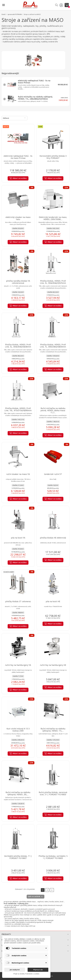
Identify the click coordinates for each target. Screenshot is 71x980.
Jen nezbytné (15, 970)
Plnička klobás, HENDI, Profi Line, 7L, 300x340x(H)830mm (53, 346)
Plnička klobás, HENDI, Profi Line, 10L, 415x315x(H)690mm (18, 409)
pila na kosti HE (53, 601)
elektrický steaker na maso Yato (18, 218)
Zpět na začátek (35, 897)
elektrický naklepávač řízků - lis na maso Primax (34, 82)
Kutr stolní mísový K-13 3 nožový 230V (18, 730)
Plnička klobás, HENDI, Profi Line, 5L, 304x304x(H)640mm (18, 346)
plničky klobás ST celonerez (18, 601)
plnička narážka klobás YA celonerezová (18, 282)
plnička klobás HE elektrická (53, 538)
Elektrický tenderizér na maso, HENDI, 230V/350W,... (53, 218)
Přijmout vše (38, 970)
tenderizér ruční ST (53, 474)
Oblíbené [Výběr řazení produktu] (15, 118)
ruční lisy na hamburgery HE (53, 665)
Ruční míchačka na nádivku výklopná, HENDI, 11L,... (53, 730)
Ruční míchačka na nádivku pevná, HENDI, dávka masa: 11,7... (53, 410)
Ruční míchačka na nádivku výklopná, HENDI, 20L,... (18, 793)
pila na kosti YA (18, 538)
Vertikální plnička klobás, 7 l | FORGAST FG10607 (18, 857)
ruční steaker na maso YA (18, 474)
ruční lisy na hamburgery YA (18, 665)
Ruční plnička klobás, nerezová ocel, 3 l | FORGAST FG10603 (53, 793)
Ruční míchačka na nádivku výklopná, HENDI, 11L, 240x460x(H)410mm (35, 98)
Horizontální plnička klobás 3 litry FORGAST (53, 157)
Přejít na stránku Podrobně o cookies (26, 974)
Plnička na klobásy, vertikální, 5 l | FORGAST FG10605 (53, 857)
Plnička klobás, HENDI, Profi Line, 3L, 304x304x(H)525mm (53, 282)
